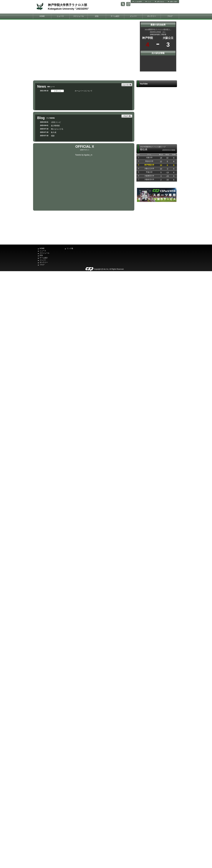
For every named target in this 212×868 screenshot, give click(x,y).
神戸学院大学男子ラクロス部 (67, 5)
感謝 (53, 136)
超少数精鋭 (55, 126)
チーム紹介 (115, 16)
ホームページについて (84, 91)
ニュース (60, 16)
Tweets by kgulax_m (84, 155)
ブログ (170, 16)
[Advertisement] (157, 223)
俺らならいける (57, 129)
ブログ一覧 (127, 116)
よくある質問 (138, 2)
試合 (97, 16)
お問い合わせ (160, 2)
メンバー (133, 16)
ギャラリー (152, 16)
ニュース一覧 (127, 85)
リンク (149, 2)
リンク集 (70, 248)
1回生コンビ (56, 122)
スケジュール (79, 16)
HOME (42, 16)
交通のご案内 (173, 2)
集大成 (54, 132)
